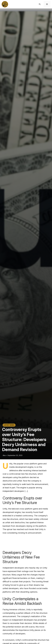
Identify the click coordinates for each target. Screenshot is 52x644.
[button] (40, 4)
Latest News (9, 425)
